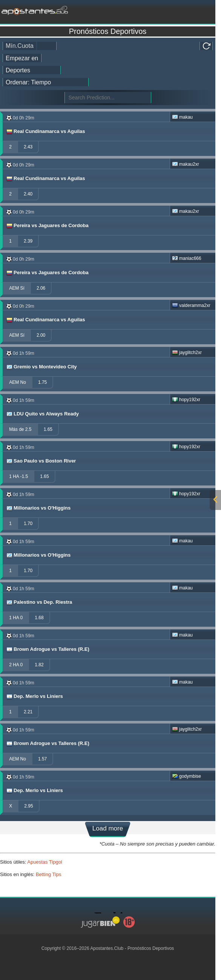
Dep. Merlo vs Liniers (34, 696)
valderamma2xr (191, 305)
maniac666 (187, 258)
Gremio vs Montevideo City (41, 367)
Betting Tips (49, 874)
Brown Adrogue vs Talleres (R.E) (48, 649)
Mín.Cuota (20, 46)
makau (182, 117)
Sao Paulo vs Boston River (41, 461)
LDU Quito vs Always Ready (42, 414)
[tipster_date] (22, 58)
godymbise (186, 776)
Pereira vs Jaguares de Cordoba (47, 226)
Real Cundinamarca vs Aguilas (45, 131)
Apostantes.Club (107, 948)
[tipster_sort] (46, 82)
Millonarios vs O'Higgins (38, 508)
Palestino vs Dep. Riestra (39, 602)
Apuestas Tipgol (45, 862)
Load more (108, 828)
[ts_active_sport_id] (32, 70)
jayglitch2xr (187, 353)
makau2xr (186, 164)
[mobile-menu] (180, 10)
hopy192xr (186, 400)
